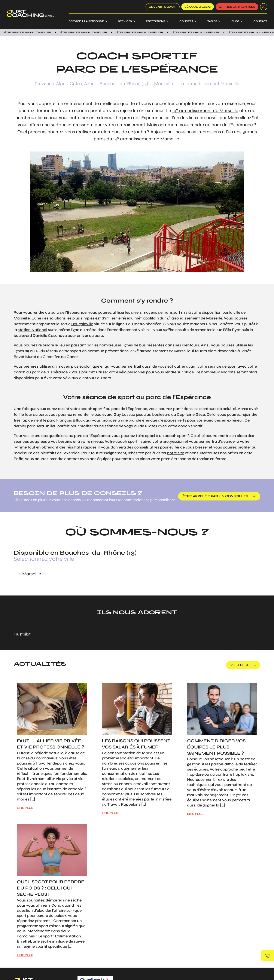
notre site (176, 453)
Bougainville (82, 324)
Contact (260, 21)
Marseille (164, 84)
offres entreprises (237, 7)
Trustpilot (22, 634)
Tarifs (212, 21)
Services (125, 21)
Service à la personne (86, 21)
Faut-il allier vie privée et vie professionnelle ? (51, 744)
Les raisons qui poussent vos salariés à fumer (136, 744)
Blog (235, 21)
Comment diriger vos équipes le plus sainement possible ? (216, 747)
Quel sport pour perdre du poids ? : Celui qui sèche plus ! (51, 888)
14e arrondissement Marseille (209, 84)
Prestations (156, 21)
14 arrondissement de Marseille (205, 111)
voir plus (240, 665)
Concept (186, 21)
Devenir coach (163, 7)
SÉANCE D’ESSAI (198, 7)
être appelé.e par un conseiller (216, 496)
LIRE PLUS (25, 808)
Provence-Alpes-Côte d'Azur (64, 84)
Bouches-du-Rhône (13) (124, 84)
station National (32, 330)
